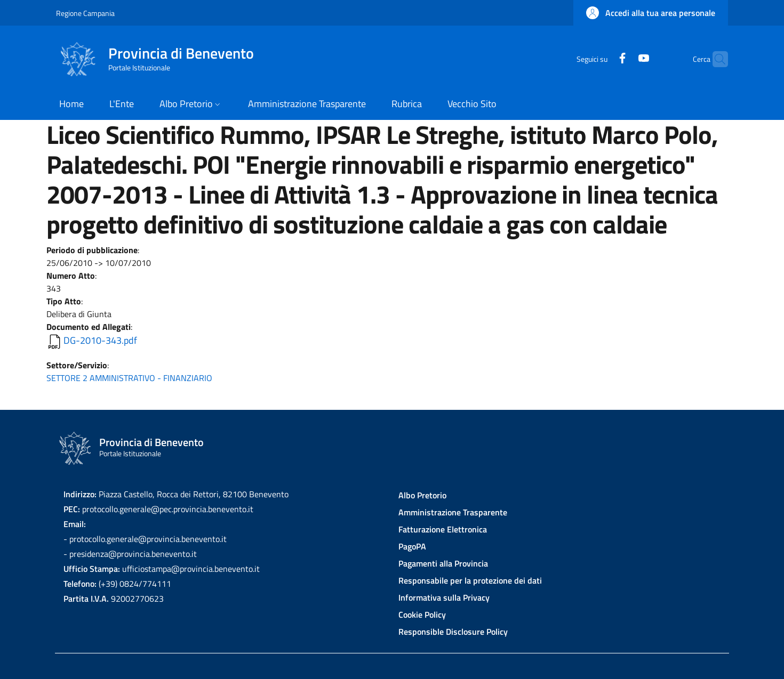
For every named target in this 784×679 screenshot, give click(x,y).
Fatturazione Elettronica (443, 529)
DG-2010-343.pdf (100, 340)
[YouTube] (623, 59)
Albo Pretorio (422, 495)
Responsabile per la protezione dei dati (470, 580)
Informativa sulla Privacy (444, 597)
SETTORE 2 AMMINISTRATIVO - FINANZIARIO (129, 378)
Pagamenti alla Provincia (443, 563)
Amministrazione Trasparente (453, 512)
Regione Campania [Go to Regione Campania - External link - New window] (85, 13)
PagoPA (412, 546)
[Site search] (715, 59)
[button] (651, 13)
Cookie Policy (422, 615)
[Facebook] (602, 59)
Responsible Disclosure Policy (453, 632)
